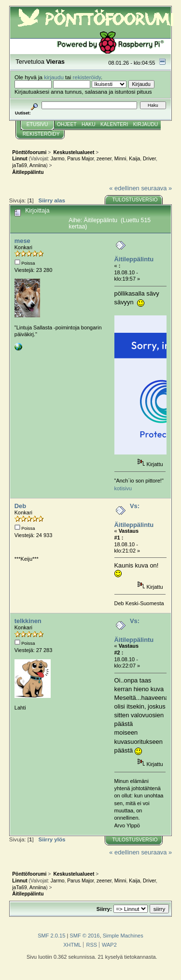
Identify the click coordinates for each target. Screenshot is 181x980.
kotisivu (123, 488)
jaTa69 (19, 165)
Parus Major (80, 159)
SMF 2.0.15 (51, 936)
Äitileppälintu (134, 259)
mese (22, 241)
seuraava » (156, 188)
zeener (104, 159)
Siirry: (104, 909)
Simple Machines (123, 936)
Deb (20, 506)
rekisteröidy (87, 77)
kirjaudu (54, 77)
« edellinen (124, 188)
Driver (149, 159)
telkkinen (28, 621)
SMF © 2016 (84, 936)
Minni (120, 159)
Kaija (134, 159)
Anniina (38, 165)
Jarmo (58, 159)
